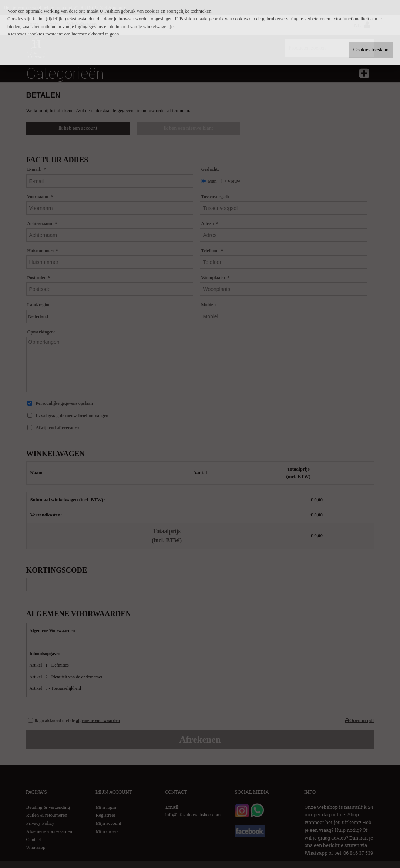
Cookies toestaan (371, 50)
